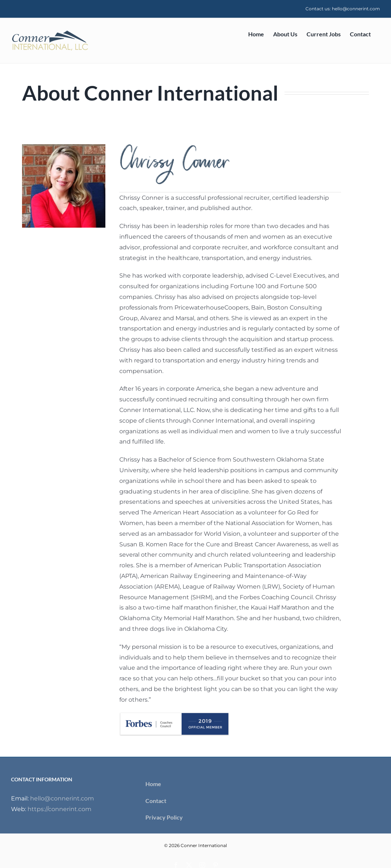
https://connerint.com (59, 809)
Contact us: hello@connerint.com (343, 9)
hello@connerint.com (62, 798)
